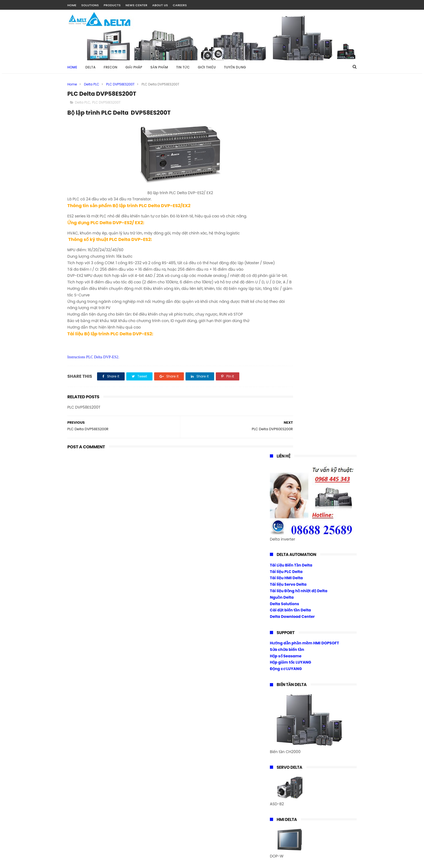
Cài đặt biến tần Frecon (292, 601)
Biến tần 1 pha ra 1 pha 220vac (298, 588)
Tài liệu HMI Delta (286, 208)
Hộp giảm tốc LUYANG (291, 292)
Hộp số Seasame (286, 286)
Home (72, 67)
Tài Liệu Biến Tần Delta (291, 195)
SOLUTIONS (90, 5)
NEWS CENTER (136, 5)
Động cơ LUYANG (286, 299)
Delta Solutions (284, 234)
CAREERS (180, 5)
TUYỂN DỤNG (235, 67)
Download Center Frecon (294, 608)
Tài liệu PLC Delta (286, 201)
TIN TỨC (183, 67)
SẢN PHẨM (159, 67)
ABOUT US (160, 5)
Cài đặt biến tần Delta (290, 240)
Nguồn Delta (282, 227)
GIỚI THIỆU (207, 67)
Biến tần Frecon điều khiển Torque (302, 595)
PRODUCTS (112, 5)
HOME (72, 5)
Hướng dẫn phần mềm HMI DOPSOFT (304, 273)
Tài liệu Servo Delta (288, 214)
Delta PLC (92, 84)
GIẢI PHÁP (134, 67)
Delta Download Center (292, 247)
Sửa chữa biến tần (287, 280)
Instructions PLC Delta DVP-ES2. (93, 378)
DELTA (91, 67)
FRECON (111, 67)
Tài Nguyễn (78, 861)
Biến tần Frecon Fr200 (290, 582)
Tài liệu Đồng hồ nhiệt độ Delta (299, 221)
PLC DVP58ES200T (120, 84)
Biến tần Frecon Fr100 (290, 575)
